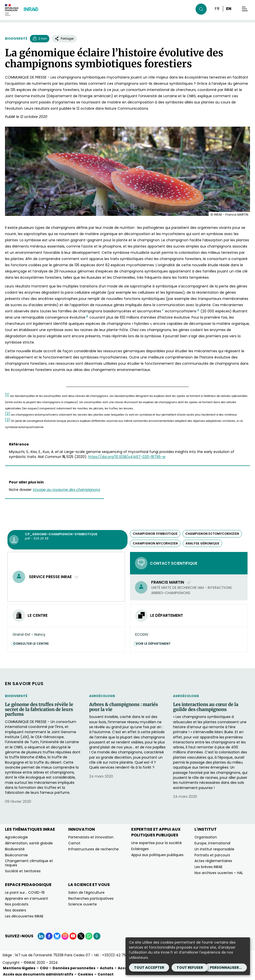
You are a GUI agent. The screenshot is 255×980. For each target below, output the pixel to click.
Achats (107, 968)
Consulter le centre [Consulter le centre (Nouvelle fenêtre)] (32, 644)
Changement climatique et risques (29, 863)
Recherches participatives (91, 898)
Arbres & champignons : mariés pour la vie (124, 707)
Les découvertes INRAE (24, 916)
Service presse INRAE (54, 577)
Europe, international (212, 843)
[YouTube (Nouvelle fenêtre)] (73, 936)
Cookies (85, 974)
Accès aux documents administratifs (38, 974)
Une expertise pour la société (157, 843)
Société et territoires (23, 871)
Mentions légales (19, 968)
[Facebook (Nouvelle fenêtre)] (49, 936)
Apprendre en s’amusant (27, 898)
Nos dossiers (16, 910)
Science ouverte (83, 904)
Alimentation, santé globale (29, 843)
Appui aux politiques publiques (157, 855)
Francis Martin (171, 582)
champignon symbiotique (155, 534)
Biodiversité (16, 39)
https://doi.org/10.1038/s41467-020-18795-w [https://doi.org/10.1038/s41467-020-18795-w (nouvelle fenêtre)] (127, 457)
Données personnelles (74, 968)
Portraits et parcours (212, 855)
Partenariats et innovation (91, 837)
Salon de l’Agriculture (86, 892)
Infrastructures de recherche (94, 849)
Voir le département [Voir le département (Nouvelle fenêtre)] (154, 644)
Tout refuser (190, 968)
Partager (64, 39)
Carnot (74, 843)
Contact (106, 974)
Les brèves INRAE (209, 867)
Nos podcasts (17, 904)
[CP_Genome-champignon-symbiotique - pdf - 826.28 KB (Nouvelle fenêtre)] (67, 540)
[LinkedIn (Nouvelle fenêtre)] (41, 936)
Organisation (206, 837)
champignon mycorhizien (155, 543)
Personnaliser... (226, 968)
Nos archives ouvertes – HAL (219, 873)
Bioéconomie (16, 855)
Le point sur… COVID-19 (25, 892)
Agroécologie (102, 696)
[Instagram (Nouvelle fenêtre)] (65, 936)
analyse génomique (202, 543)
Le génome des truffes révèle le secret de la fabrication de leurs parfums (39, 709)
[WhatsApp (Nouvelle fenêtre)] (89, 936)
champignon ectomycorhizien (212, 534)
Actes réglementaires (213, 861)
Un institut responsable (214, 849)
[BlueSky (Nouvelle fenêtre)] (57, 936)
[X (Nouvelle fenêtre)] (81, 936)
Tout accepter (149, 968)
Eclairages (140, 849)
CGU (44, 968)
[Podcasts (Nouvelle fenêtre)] (97, 936)
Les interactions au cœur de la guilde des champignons (206, 707)
